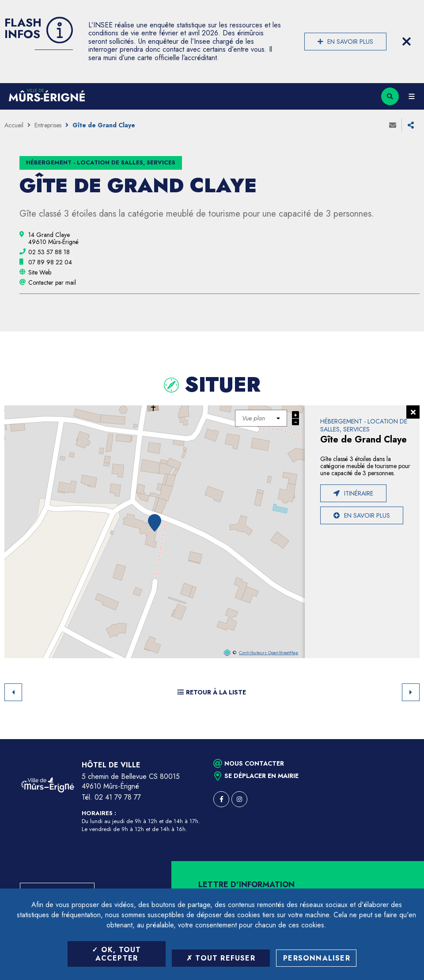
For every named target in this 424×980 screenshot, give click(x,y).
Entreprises (48, 125)
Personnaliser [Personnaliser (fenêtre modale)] (317, 958)
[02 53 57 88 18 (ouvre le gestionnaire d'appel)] (49, 252)
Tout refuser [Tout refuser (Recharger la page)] (221, 958)
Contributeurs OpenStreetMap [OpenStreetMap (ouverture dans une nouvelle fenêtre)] (269, 653)
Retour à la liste (212, 692)
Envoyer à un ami (393, 125)
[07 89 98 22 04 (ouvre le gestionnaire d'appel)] (50, 262)
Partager (411, 125)
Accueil (14, 125)
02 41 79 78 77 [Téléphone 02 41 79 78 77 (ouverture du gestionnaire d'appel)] (118, 797)
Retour (13, 692)
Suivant (411, 692)
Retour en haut (402, 739)
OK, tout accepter (116, 954)
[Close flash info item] (406, 42)
